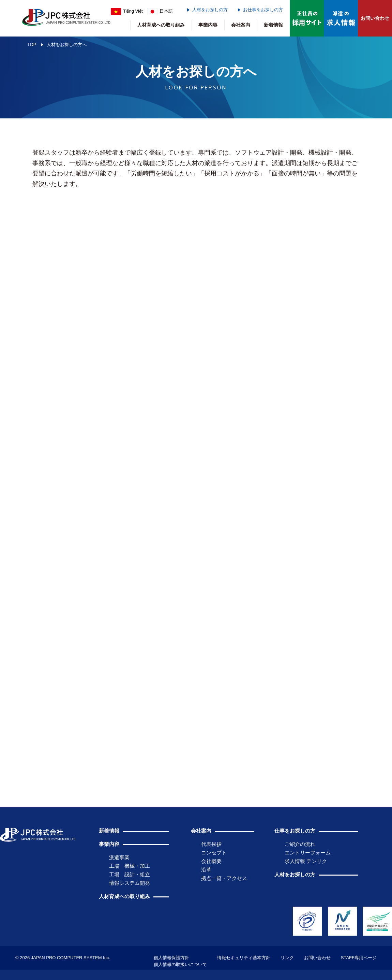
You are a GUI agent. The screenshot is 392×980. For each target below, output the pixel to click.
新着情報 (273, 25)
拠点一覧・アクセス (224, 878)
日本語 (160, 11)
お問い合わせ (375, 18)
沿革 (206, 870)
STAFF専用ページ (359, 958)
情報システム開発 (130, 883)
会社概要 (211, 861)
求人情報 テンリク (306, 861)
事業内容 (208, 25)
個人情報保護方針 (171, 958)
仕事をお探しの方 (295, 831)
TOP (32, 45)
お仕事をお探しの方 (263, 10)
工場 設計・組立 (130, 874)
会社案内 (241, 25)
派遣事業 (119, 857)
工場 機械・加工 (130, 866)
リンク (287, 958)
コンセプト (214, 853)
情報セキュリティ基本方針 (244, 958)
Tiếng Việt (127, 11)
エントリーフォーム (308, 853)
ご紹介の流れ (300, 844)
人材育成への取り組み (161, 25)
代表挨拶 (211, 844)
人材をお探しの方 (210, 10)
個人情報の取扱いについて (180, 964)
